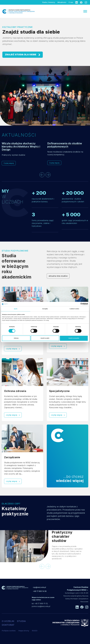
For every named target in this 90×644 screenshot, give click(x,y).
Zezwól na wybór (45, 338)
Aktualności (62, 2)
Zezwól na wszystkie (74, 338)
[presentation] (42, 175)
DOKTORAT (8, 625)
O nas (71, 2)
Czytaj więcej (9, 163)
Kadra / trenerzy (49, 2)
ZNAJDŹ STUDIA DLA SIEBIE (23, 55)
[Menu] (85, 11)
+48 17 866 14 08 (40, 591)
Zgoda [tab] (16, 309)
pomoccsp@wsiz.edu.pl (41, 606)
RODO (35, 631)
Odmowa (16, 338)
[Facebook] (81, 2)
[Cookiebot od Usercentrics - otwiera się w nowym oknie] (78, 304)
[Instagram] (86, 2)
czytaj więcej (13, 349)
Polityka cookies (9, 631)
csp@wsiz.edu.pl (39, 587)
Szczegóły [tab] (45, 309)
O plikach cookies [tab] (74, 309)
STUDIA (21, 621)
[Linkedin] (77, 2)
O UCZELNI (8, 621)
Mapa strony (24, 631)
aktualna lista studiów (58, 276)
